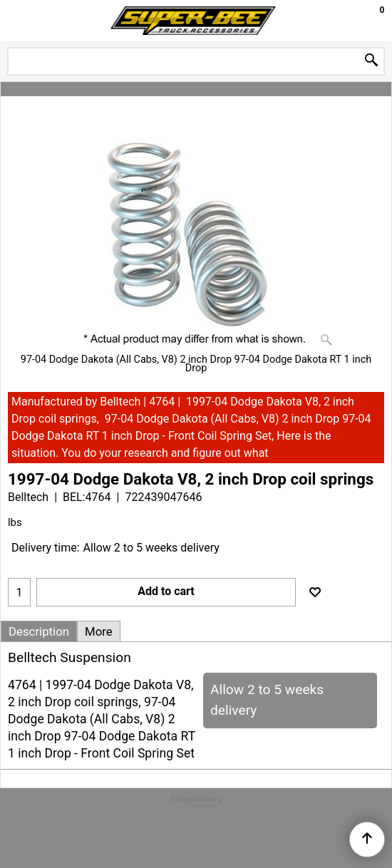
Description (39, 631)
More (99, 631)
